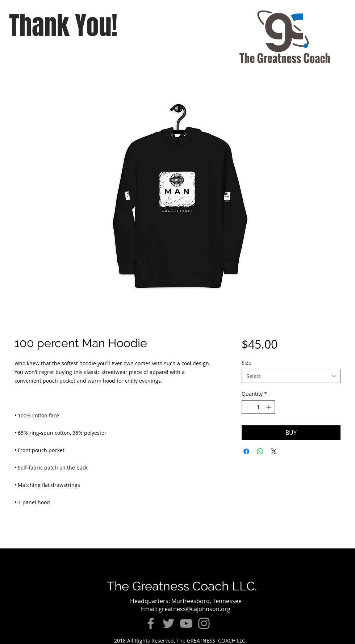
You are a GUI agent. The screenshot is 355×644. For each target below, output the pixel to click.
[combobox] (291, 376)
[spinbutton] (258, 407)
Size (247, 363)
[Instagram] (204, 623)
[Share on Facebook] (246, 451)
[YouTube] (186, 623)
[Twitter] (168, 623)
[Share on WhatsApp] (260, 451)
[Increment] (269, 407)
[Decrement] (247, 407)
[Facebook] (151, 623)
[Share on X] (274, 451)
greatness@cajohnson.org (195, 609)
